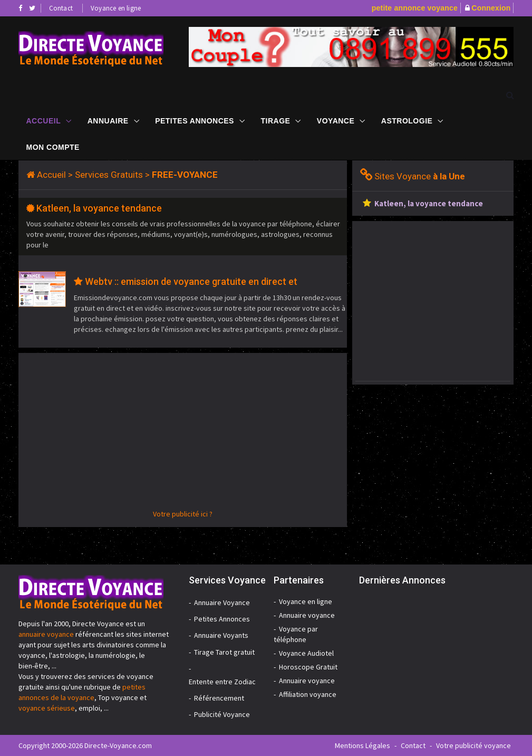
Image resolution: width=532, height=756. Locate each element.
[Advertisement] (183, 435)
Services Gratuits (109, 175)
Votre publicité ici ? (183, 514)
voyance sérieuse (47, 708)
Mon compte (53, 147)
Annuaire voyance (307, 615)
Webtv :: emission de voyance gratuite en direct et (191, 281)
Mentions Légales (362, 745)
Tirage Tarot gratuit (224, 652)
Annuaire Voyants (221, 635)
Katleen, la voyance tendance (99, 208)
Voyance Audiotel (306, 653)
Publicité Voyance (222, 714)
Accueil (44, 121)
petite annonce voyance (415, 8)
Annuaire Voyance (222, 602)
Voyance (336, 121)
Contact (61, 8)
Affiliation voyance (308, 694)
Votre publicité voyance (473, 745)
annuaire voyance (46, 634)
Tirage (275, 121)
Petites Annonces (195, 121)
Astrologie (407, 121)
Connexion (491, 8)
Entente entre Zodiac (222, 682)
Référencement (219, 698)
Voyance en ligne (116, 8)
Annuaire (108, 121)
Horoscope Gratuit (308, 667)
